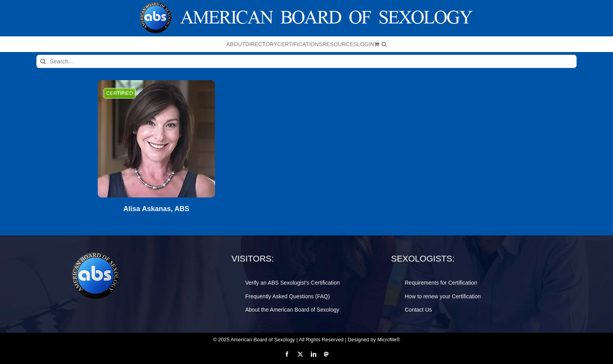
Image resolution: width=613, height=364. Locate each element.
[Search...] (307, 61)
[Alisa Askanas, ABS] (156, 139)
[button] (384, 44)
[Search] (43, 61)
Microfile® (389, 340)
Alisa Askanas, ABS (157, 209)
